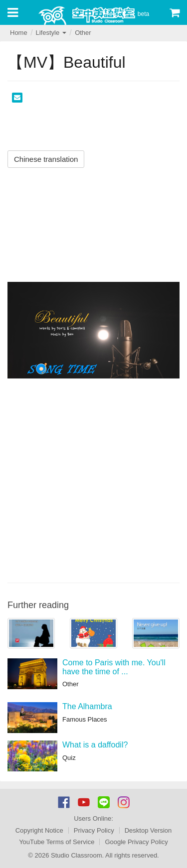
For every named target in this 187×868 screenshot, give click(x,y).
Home (19, 33)
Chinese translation (46, 159)
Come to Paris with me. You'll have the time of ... (114, 667)
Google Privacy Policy (136, 842)
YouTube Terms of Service (57, 842)
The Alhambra (87, 706)
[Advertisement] (93, 479)
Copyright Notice (39, 830)
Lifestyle (51, 33)
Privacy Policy (94, 830)
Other (83, 33)
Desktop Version (148, 830)
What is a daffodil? (95, 745)
